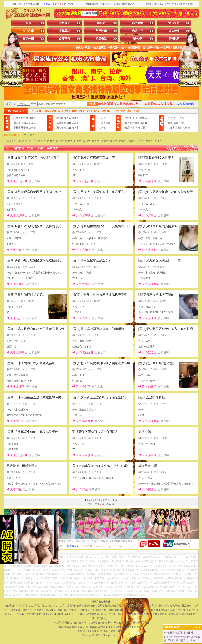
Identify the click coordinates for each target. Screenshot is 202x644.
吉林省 (17, 128)
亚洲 (170, 123)
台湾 (182, 118)
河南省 (75, 128)
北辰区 (114, 141)
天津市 (25, 118)
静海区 (149, 141)
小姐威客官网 (72, 546)
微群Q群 (137, 39)
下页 (115, 500)
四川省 (136, 118)
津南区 (105, 141)
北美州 (179, 128)
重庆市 (128, 118)
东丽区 (87, 141)
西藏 (127, 128)
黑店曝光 (65, 23)
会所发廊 (28, 31)
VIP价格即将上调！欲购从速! (179, 633)
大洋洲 (171, 128)
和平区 (33, 141)
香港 (170, 118)
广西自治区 (105, 123)
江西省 (75, 123)
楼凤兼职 (65, 31)
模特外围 (28, 39)
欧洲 (176, 123)
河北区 (69, 141)
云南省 (128, 123)
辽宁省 (25, 128)
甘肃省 (143, 123)
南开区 (60, 141)
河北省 (32, 118)
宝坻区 (132, 141)
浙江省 (75, 118)
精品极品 (101, 39)
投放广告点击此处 (101, 602)
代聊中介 (137, 31)
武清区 (123, 141)
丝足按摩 (101, 31)
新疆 (143, 128)
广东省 (102, 118)
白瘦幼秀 (65, 39)
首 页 (28, 23)
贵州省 (143, 118)
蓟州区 (158, 141)
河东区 (42, 141)
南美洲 (186, 128)
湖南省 (60, 128)
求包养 (101, 23)
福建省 (60, 123)
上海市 (60, 118)
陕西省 (136, 123)
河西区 (51, 141)
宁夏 (132, 128)
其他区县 (23, 141)
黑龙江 (32, 123)
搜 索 (93, 104)
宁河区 (141, 141)
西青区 (96, 141)
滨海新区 (11, 141)
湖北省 (68, 128)
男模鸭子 (174, 39)
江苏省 (68, 118)
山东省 (32, 128)
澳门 (176, 118)
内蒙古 (25, 123)
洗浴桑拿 (137, 23)
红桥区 (78, 141)
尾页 (107, 500)
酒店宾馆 (174, 23)
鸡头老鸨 (174, 31)
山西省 (17, 123)
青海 (138, 128)
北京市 (17, 118)
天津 (26, 135)
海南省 (102, 128)
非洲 (182, 123)
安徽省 (68, 123)
